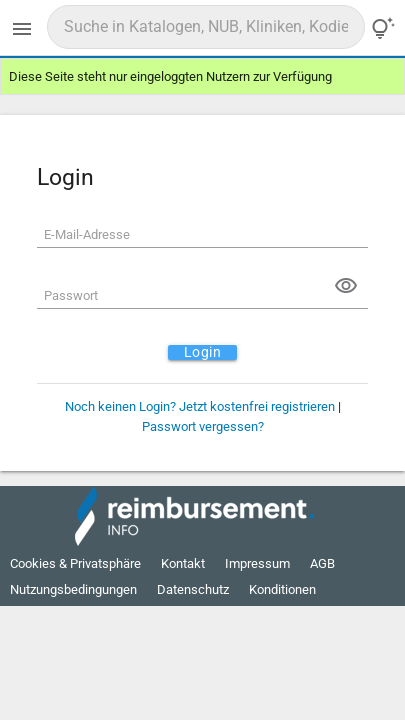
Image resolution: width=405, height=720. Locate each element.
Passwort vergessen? (203, 426)
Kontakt (183, 563)
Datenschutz (193, 589)
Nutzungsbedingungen (73, 589)
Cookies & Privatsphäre (75, 563)
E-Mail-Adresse (87, 234)
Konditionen (282, 589)
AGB (322, 563)
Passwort (71, 295)
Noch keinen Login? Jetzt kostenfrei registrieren (200, 406)
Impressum (257, 563)
